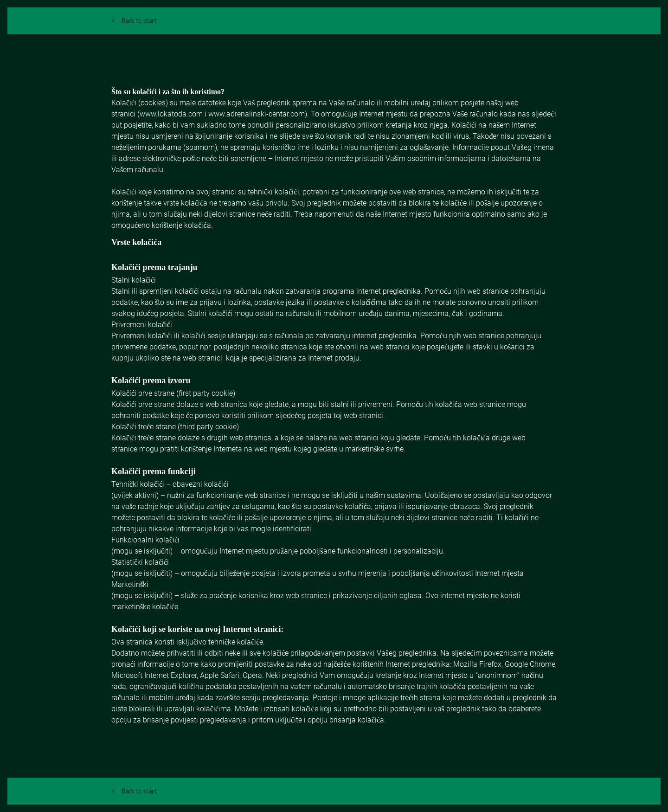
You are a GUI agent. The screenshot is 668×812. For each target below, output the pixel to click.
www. (149, 114)
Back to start (135, 21)
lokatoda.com (180, 114)
